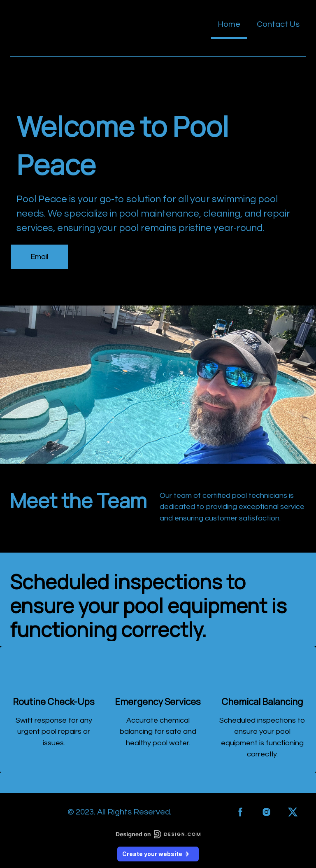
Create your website (158, 854)
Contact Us (278, 24)
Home (229, 24)
